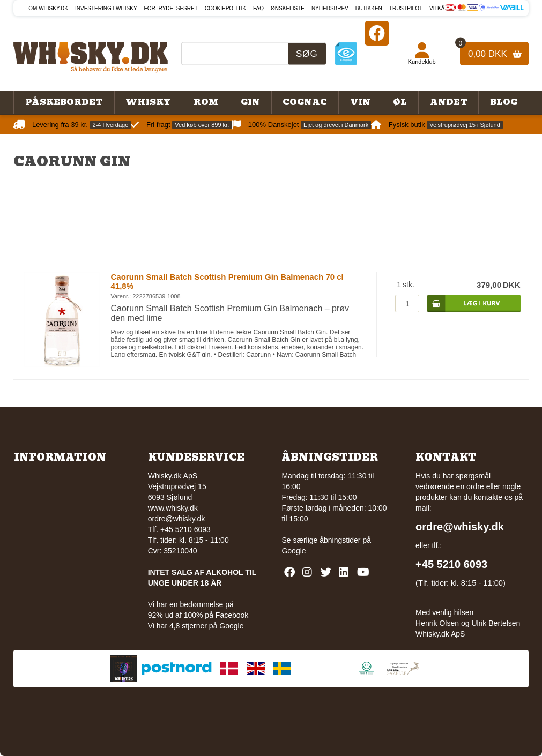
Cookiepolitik (225, 8)
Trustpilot (406, 8)
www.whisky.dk (173, 508)
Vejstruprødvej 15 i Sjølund (465, 125)
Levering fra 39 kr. (60, 125)
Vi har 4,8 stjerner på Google (196, 626)
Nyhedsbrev (330, 8)
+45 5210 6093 (451, 564)
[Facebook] (377, 33)
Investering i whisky (106, 8)
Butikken (369, 8)
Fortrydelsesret (171, 8)
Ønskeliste (288, 8)
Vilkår (439, 8)
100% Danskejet (274, 125)
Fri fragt (158, 125)
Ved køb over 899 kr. (202, 125)
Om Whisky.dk (48, 8)
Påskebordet (64, 102)
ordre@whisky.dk (177, 519)
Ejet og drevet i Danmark (336, 125)
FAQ (258, 8)
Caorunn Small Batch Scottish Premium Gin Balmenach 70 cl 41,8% (227, 281)
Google (294, 551)
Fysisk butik (407, 125)
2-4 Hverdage (111, 125)
